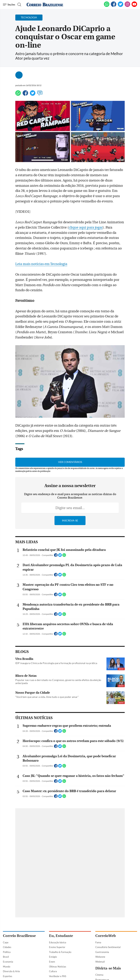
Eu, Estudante (61, 936)
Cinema (99, 975)
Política (7, 952)
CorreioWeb (106, 936)
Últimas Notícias (58, 967)
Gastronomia (102, 952)
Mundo (7, 967)
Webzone (100, 957)
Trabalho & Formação (60, 952)
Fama (98, 942)
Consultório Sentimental (108, 947)
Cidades (7, 947)
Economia (8, 962)
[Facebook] (114, 6)
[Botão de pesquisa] (19, 5)
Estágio (53, 957)
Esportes (8, 976)
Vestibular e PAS (58, 976)
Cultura (53, 971)
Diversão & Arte (11, 971)
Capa (6, 942)
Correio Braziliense (19, 936)
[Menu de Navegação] (9, 5)
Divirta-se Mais (108, 968)
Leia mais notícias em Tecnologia (41, 264)
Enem (52, 962)
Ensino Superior (57, 947)
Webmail (100, 962)
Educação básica (58, 942)
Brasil (6, 957)
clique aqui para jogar (86, 227)
